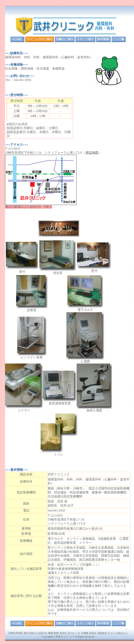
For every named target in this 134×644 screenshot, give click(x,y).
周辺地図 (92, 153)
